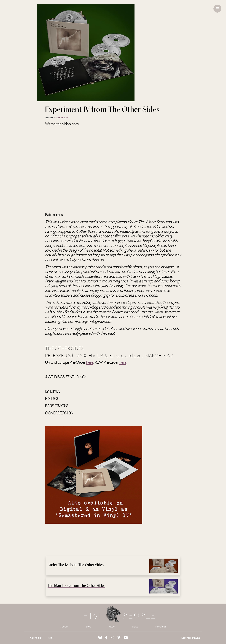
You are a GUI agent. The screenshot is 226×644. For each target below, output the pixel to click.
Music (112, 627)
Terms (50, 638)
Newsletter (161, 627)
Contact (64, 627)
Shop (88, 627)
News (135, 627)
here (90, 363)
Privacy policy (35, 638)
